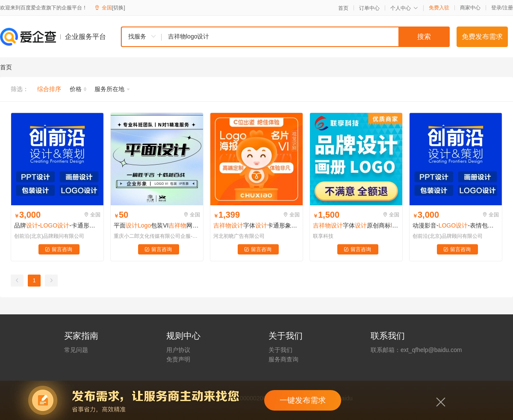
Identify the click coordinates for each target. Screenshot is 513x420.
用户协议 (178, 350)
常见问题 (76, 350)
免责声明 (178, 359)
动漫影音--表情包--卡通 (456, 225)
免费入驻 (439, 8)
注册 (508, 8)
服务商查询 (283, 359)
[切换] (119, 8)
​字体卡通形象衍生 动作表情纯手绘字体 (256, 225)
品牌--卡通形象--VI (57, 225)
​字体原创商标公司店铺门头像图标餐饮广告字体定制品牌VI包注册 (356, 225)
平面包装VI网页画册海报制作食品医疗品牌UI (157, 225)
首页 (343, 8)
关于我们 (280, 350)
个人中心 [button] (404, 8)
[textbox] (306, 37)
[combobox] (285, 37)
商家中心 (470, 8)
